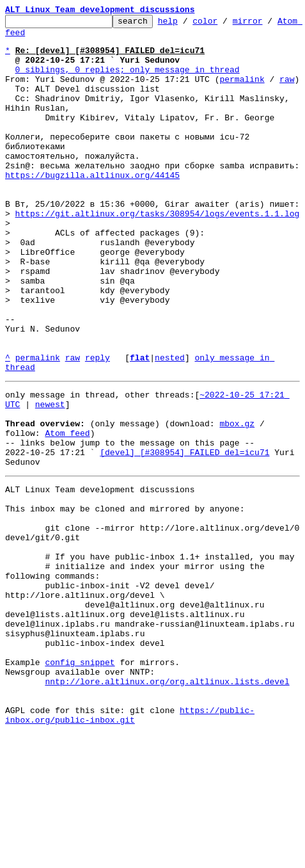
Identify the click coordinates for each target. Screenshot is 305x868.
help (188, 24)
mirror (268, 24)
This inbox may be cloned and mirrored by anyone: (125, 600)
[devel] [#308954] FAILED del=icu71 (184, 536)
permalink (242, 92)
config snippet (80, 785)
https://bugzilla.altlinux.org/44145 (92, 207)
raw (287, 92)
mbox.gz (237, 502)
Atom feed (27, 38)
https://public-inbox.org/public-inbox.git (130, 848)
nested (170, 426)
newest (50, 479)
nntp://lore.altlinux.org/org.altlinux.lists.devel (167, 808)
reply (98, 426)
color (225, 24)
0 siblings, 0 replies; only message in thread (128, 81)
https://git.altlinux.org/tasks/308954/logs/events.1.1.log (158, 253)
